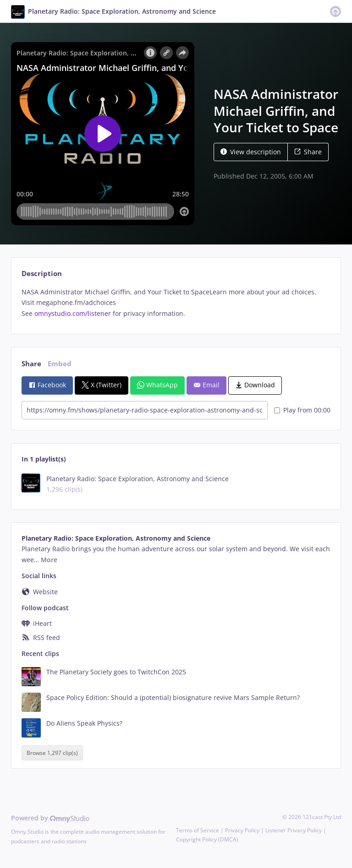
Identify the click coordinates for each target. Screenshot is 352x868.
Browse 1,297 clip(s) (52, 753)
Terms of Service (198, 830)
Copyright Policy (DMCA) (207, 839)
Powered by (50, 818)
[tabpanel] (176, 303)
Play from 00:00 (302, 410)
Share (308, 152)
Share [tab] (31, 364)
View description (251, 152)
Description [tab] (42, 274)
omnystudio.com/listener (73, 313)
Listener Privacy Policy (294, 830)
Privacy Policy (242, 830)
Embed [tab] (60, 364)
